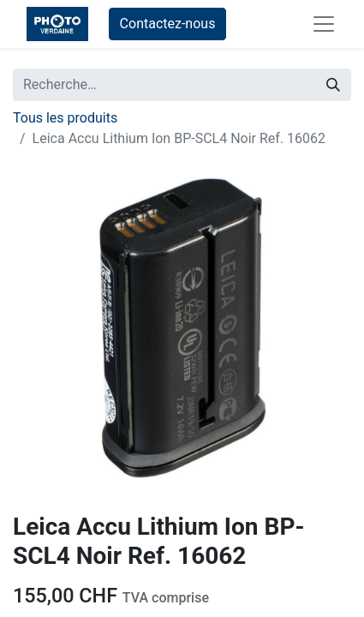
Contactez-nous (168, 24)
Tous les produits (65, 118)
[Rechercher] (333, 85)
